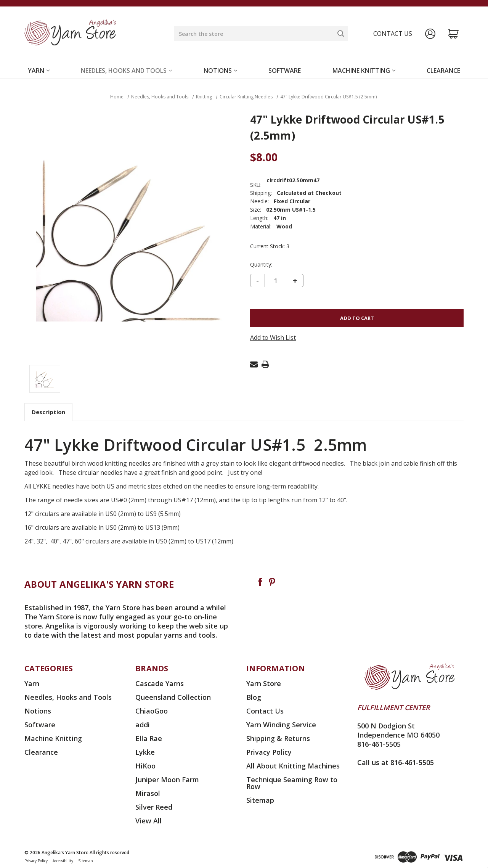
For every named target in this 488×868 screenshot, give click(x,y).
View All (148, 821)
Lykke (145, 752)
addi (143, 725)
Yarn (39, 71)
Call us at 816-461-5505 (396, 762)
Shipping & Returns (278, 738)
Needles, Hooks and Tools (126, 71)
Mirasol (148, 793)
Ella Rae (149, 738)
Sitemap (260, 800)
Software (285, 71)
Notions (220, 71)
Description (48, 412)
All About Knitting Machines (293, 766)
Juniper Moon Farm (167, 780)
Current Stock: (270, 246)
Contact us (393, 34)
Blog (254, 697)
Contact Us (265, 711)
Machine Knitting (364, 71)
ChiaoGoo (152, 711)
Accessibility (63, 861)
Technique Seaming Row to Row (292, 783)
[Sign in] (430, 34)
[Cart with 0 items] (453, 34)
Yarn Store (264, 683)
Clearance (443, 71)
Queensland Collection (173, 697)
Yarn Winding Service (281, 725)
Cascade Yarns (160, 683)
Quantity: (261, 265)
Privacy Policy (269, 752)
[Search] (341, 34)
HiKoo (145, 766)
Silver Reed (154, 807)
